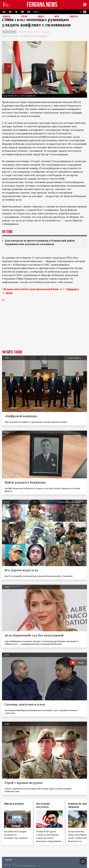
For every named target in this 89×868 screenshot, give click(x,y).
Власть (37, 32)
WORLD (36, 12)
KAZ (4, 12)
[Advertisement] (45, 330)
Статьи (24, 17)
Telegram (71, 289)
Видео (41, 17)
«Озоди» (77, 113)
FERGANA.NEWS (42, 5)
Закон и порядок (26, 32)
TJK (16, 12)
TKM (22, 12)
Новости (7, 17)
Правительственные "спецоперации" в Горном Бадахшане (25, 36)
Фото (57, 17)
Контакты (9, 859)
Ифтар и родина (14, 804)
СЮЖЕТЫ (74, 17)
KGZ (10, 12)
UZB (29, 12)
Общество (46, 32)
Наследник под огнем (43, 805)
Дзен (9, 293)
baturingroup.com (30, 866)
